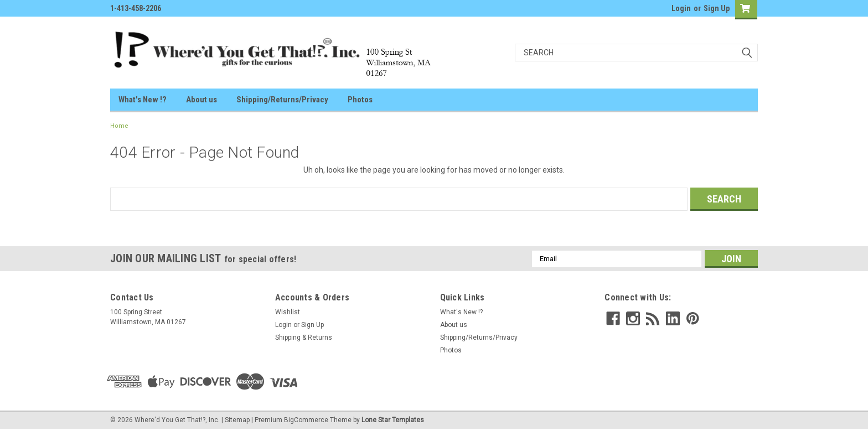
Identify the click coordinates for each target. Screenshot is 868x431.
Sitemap (237, 420)
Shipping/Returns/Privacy (282, 100)
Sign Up (717, 8)
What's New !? (143, 100)
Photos (360, 100)
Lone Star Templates (393, 420)
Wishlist (288, 312)
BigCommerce (306, 420)
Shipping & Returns (304, 337)
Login (681, 8)
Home (119, 126)
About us (201, 100)
